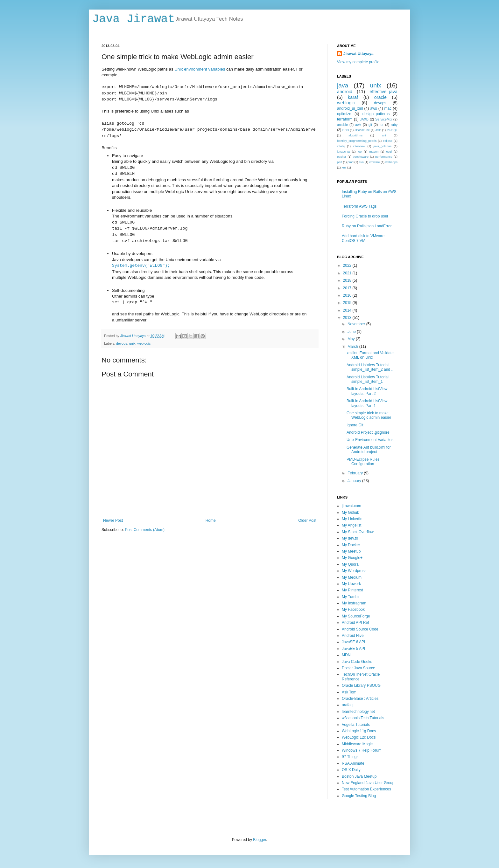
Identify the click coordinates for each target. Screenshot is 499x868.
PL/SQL (392, 130)
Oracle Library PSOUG (361, 685)
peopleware (361, 157)
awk (358, 125)
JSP (378, 130)
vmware (375, 162)
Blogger (260, 840)
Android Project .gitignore (368, 432)
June (352, 332)
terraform (345, 119)
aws (373, 108)
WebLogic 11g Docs (359, 731)
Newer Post (113, 520)
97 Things (350, 757)
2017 (348, 288)
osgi (389, 152)
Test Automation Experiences (366, 789)
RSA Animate (353, 763)
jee (360, 152)
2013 (348, 318)
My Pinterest (352, 590)
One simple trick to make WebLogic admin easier (369, 415)
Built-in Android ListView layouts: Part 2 (367, 391)
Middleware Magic (357, 744)
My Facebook (353, 610)
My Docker (351, 545)
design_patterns (376, 114)
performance (384, 157)
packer (342, 157)
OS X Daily (351, 770)
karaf (353, 97)
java (343, 85)
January (355, 481)
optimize (344, 114)
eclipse (388, 141)
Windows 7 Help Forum (362, 750)
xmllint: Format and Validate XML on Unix (370, 355)
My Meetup (351, 551)
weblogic (144, 343)
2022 (348, 265)
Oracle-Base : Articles (360, 699)
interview (359, 146)
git (370, 125)
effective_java (383, 92)
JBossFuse (362, 130)
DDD (346, 130)
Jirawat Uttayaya (358, 54)
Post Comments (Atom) (145, 530)
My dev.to (350, 538)
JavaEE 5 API (353, 649)
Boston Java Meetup (359, 776)
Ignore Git (355, 425)
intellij (341, 146)
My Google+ (352, 558)
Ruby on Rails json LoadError (367, 226)
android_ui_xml (350, 108)
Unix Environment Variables (370, 440)
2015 (348, 303)
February (356, 473)
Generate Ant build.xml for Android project (369, 450)
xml (344, 167)
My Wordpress (354, 571)
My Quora (350, 564)
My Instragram (354, 603)
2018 (348, 280)
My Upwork (351, 584)
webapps (391, 162)
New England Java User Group (368, 783)
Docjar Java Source (358, 668)
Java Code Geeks (357, 662)
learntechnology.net (358, 712)
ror (381, 125)
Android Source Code (360, 629)
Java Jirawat (134, 19)
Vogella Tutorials (356, 725)
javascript (344, 152)
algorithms (355, 135)
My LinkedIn (352, 519)
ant (384, 135)
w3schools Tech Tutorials (363, 718)
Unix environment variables (200, 69)
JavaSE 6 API (353, 642)
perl (340, 162)
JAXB (364, 119)
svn (361, 162)
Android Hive (353, 636)
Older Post (307, 520)
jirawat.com (351, 506)
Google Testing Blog (359, 796)
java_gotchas (382, 146)
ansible (342, 125)
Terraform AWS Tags (359, 206)
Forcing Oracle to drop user (365, 216)
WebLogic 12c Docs (359, 737)
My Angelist (351, 525)
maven (374, 152)
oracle (380, 97)
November (357, 324)
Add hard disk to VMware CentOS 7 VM (363, 238)
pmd (351, 162)
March (353, 347)
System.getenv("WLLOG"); (141, 266)
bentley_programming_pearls (357, 141)
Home (211, 520)
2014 (348, 310)
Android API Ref (355, 623)
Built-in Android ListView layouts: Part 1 (367, 403)
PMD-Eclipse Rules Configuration (363, 462)
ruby (394, 125)
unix (132, 343)
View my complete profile (358, 62)
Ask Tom (349, 692)
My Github (351, 513)
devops (122, 343)
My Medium (352, 577)
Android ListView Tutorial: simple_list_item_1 (368, 379)
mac (388, 108)
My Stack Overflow (358, 532)
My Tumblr (351, 597)
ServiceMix (384, 119)
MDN (346, 655)
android (345, 92)
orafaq (347, 705)
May (352, 339)
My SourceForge (356, 616)
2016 (348, 295)
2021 (348, 273)
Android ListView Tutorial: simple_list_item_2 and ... (370, 367)
